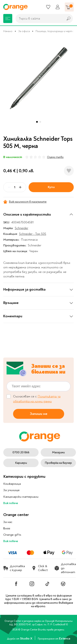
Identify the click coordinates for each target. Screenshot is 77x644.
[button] (37, 122)
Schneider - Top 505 (33, 234)
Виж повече (11, 503)
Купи (51, 187)
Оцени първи (55, 157)
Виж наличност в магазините (25, 202)
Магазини (58, 452)
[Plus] (20, 187)
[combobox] (39, 18)
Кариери (21, 463)
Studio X (26, 638)
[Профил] (58, 7)
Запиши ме (39, 414)
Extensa (65, 638)
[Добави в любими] (69, 171)
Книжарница (12, 484)
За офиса (24, 31)
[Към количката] (69, 7)
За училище (11, 490)
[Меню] (8, 18)
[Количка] (69, 7)
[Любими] (48, 7)
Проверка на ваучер (58, 463)
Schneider (21, 228)
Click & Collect (40, 568)
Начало (8, 31)
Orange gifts (12, 535)
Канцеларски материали (21, 497)
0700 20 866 (21, 452)
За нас (8, 522)
